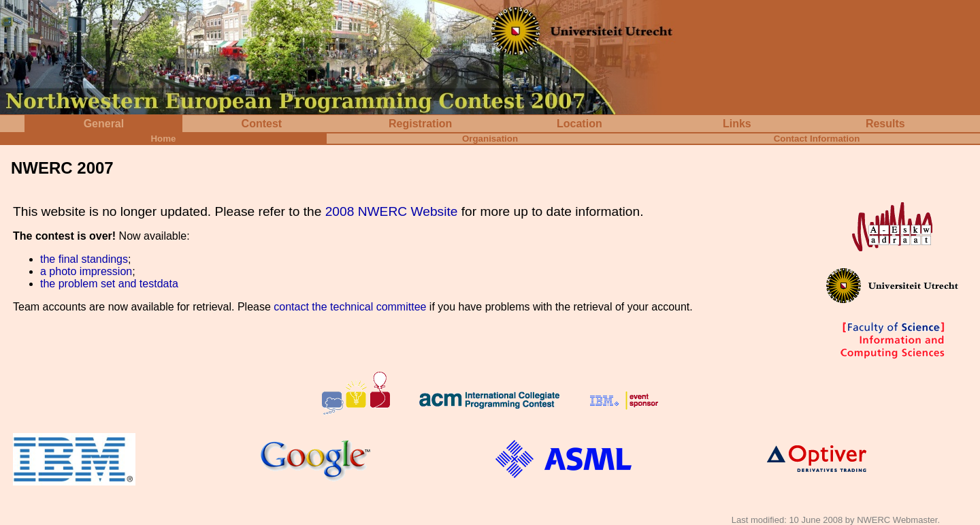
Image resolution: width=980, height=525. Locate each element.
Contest (262, 124)
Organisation (490, 139)
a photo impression (86, 271)
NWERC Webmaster (897, 520)
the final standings (84, 259)
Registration (420, 124)
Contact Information (817, 139)
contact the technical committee (350, 307)
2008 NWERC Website (392, 211)
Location (579, 124)
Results (885, 124)
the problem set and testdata (109, 284)
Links (737, 124)
